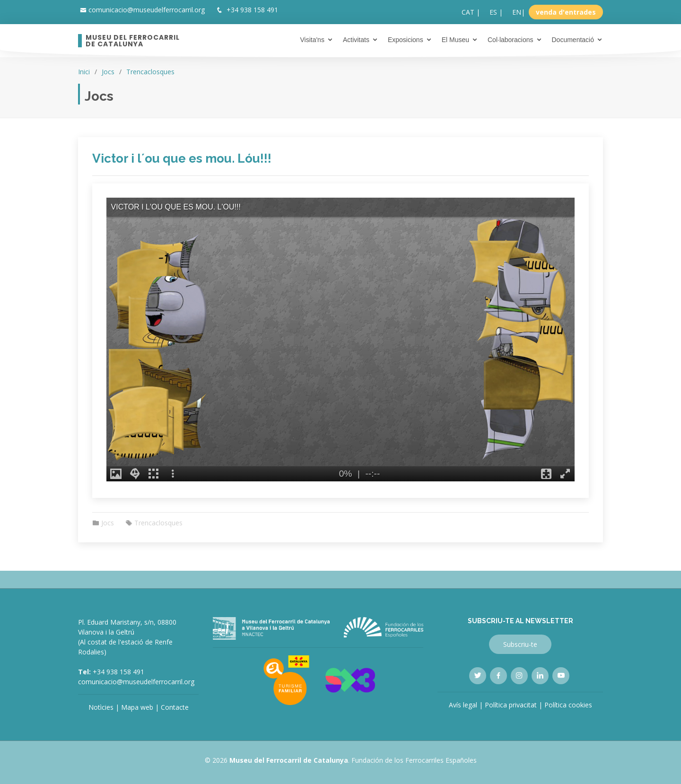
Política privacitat (511, 705)
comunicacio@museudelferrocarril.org (147, 10)
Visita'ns (312, 40)
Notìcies (101, 707)
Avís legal (463, 705)
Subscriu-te (520, 644)
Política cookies (568, 705)
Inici (84, 72)
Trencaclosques (150, 72)
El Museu (455, 40)
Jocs (108, 72)
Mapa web (137, 707)
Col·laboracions (511, 40)
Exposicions (406, 40)
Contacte (175, 707)
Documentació (573, 40)
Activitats (356, 40)
